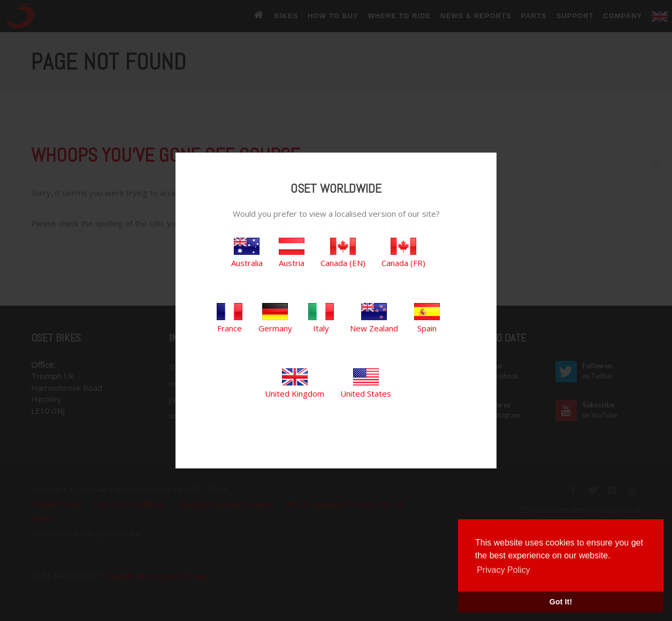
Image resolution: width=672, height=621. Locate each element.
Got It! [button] (561, 602)
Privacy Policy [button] (503, 570)
